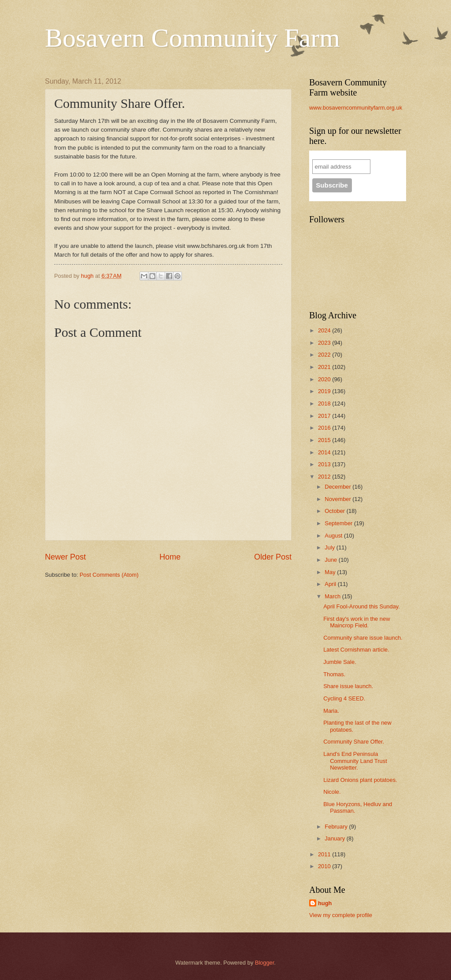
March (333, 596)
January (335, 838)
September (339, 523)
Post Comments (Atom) (109, 575)
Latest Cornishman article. (356, 650)
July (330, 547)
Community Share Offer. (354, 742)
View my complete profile (341, 915)
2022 (325, 355)
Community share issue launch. (363, 638)
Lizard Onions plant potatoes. (360, 780)
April (331, 584)
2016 (325, 428)
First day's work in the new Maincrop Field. (357, 622)
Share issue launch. (348, 686)
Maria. (331, 711)
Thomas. (334, 674)
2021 (325, 367)
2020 (325, 379)
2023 (325, 343)
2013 (325, 464)
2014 (325, 452)
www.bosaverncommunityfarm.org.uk (356, 108)
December (338, 487)
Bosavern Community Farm (192, 38)
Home (170, 557)
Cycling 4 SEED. (344, 698)
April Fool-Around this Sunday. (362, 606)
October (335, 511)
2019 (325, 391)
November (338, 499)
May (331, 572)
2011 (325, 854)
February (337, 827)
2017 (325, 416)
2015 (325, 440)
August (334, 536)
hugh (325, 903)
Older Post (273, 557)
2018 (325, 403)
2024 (325, 330)
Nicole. (332, 792)
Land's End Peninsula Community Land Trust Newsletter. (355, 761)
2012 (325, 477)
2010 (325, 866)
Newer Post (65, 557)
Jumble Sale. (340, 662)
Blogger (265, 963)
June (332, 560)
